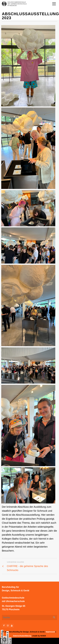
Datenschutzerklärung (22, 636)
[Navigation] (54, 4)
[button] (4, 640)
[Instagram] (8, 626)
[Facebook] (4, 626)
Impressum (50, 632)
